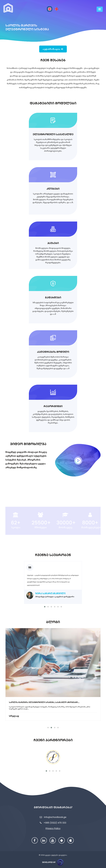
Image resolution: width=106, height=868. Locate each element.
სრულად (14, 710)
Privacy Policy (53, 828)
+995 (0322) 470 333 (55, 823)
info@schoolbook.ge (55, 817)
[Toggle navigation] (100, 9)
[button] (45, 607)
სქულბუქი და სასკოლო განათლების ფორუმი (33, 697)
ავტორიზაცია (53, 49)
